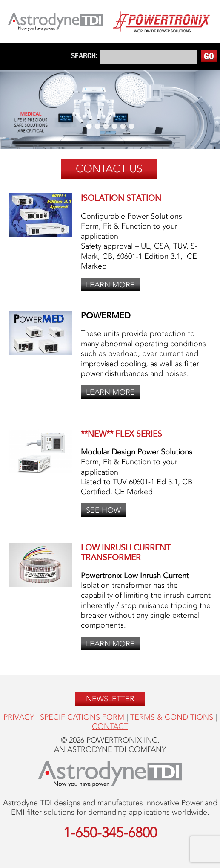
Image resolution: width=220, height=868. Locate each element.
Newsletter (110, 699)
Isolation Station (121, 198)
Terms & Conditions (172, 717)
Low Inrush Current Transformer (126, 553)
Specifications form (82, 717)
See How (103, 510)
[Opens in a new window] (56, 23)
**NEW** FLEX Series (121, 434)
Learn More (110, 284)
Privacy (19, 717)
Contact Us (109, 169)
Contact (110, 726)
